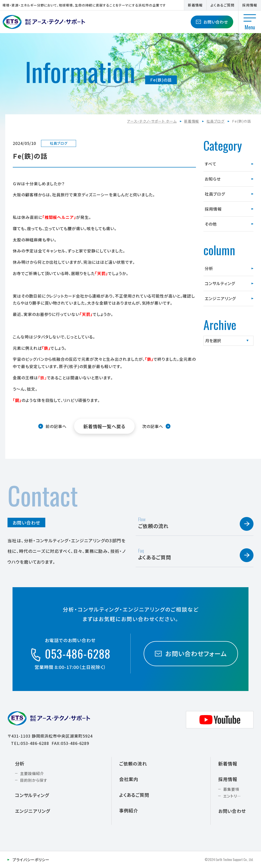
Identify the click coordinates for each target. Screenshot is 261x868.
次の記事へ (153, 426)
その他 (211, 224)
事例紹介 (129, 810)
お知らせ (213, 179)
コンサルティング (220, 283)
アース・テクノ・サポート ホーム (152, 121)
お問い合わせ (212, 22)
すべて (211, 164)
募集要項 (231, 789)
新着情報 (195, 5)
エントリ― (232, 796)
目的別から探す (34, 780)
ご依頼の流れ (133, 763)
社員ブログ (215, 121)
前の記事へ (56, 426)
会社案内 (129, 779)
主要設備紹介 (32, 773)
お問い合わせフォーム (191, 653)
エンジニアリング (220, 298)
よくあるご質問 (222, 5)
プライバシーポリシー (31, 860)
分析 (209, 268)
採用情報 (250, 5)
